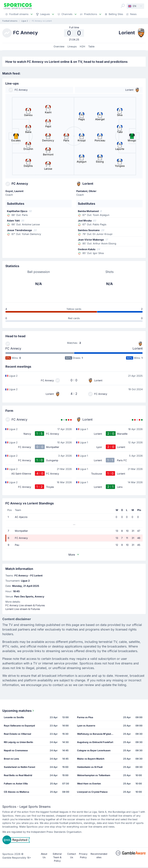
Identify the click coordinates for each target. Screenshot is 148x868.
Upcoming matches (18, 711)
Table (91, 47)
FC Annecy (13, 348)
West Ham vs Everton (89, 784)
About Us (44, 856)
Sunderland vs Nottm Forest (19, 767)
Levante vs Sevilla (14, 717)
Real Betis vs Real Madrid (18, 775)
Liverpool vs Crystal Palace (92, 792)
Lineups (72, 47)
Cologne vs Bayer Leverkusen (94, 750)
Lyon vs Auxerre (86, 726)
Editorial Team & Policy (57, 857)
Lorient (138, 348)
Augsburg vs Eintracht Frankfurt (95, 742)
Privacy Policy (83, 856)
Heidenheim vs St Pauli (90, 767)
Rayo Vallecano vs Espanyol (19, 726)
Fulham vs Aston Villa (16, 784)
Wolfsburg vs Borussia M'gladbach (96, 734)
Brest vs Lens (11, 759)
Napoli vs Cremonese (16, 750)
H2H (82, 47)
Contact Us (72, 856)
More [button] (74, 555)
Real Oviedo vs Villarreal (17, 734)
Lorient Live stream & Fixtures (23, 609)
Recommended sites (99, 856)
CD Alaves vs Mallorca (16, 792)
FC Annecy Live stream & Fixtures (25, 605)
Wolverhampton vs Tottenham (94, 775)
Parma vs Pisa (85, 717)
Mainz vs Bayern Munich (91, 759)
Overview (59, 47)
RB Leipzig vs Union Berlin (18, 742)
